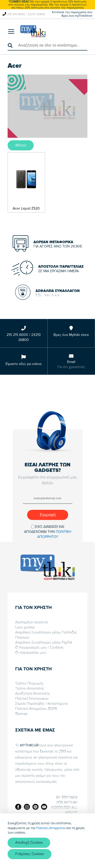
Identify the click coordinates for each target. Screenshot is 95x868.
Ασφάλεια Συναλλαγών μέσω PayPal (44, 642)
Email (71, 362)
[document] (48, 841)
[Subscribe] (48, 515)
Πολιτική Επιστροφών (32, 699)
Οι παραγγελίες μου (31, 653)
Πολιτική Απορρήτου (51, 828)
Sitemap (21, 714)
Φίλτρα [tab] (21, 145)
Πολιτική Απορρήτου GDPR (36, 709)
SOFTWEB (69, 797)
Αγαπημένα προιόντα (32, 622)
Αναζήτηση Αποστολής (33, 693)
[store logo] (33, 31)
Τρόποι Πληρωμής (29, 683)
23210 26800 (36, 14)
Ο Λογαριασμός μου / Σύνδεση (39, 647)
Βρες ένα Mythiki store (71, 335)
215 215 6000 (16, 14)
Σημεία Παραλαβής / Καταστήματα (42, 704)
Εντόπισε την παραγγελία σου (72, 12)
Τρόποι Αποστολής (30, 688)
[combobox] (48, 45)
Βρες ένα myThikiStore (77, 16)
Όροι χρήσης (25, 627)
